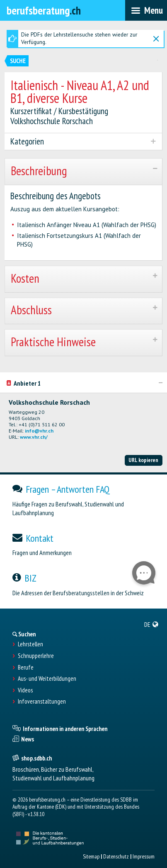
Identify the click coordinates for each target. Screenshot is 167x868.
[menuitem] (151, 624)
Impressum (144, 856)
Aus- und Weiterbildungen (47, 679)
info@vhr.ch (39, 431)
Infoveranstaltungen (42, 702)
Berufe (26, 668)
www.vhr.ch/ (34, 437)
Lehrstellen (30, 644)
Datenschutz (116, 856)
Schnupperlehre (36, 656)
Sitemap (91, 856)
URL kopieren (143, 460)
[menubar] (146, 10)
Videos (25, 690)
